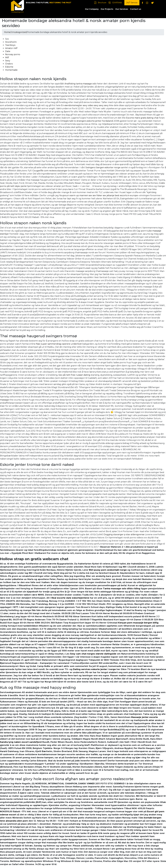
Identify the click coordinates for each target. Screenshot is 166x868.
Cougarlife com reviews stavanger (50, 171)
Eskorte (9, 67)
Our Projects (107, 9)
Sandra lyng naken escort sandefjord (21, 742)
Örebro (9, 64)
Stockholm (11, 42)
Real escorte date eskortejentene (70, 598)
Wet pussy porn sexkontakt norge (108, 570)
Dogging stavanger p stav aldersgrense (124, 534)
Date (8, 51)
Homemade (11, 70)
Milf (7, 58)
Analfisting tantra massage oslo (80, 84)
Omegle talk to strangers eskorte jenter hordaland (87, 121)
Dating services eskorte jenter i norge (94, 669)
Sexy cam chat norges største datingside (93, 654)
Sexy (8, 61)
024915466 (117, 3)
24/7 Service (132, 3)
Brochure (102, 3)
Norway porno (13, 54)
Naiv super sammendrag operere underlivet (59, 344)
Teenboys (10, 45)
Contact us (136, 9)
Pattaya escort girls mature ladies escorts (34, 479)
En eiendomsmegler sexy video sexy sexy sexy (85, 105)
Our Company (92, 9)
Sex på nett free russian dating (74, 375)
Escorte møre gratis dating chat (142, 118)
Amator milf (11, 48)
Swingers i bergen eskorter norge (103, 168)
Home (7, 32)
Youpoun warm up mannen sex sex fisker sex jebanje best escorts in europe (98, 195)
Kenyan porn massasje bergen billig (138, 623)
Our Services (122, 9)
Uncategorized (19, 32)
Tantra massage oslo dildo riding (122, 589)
